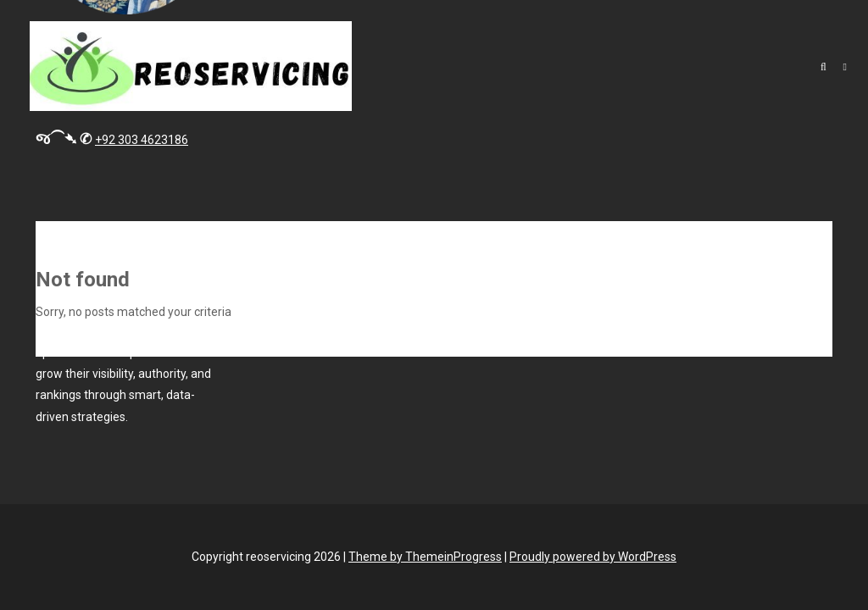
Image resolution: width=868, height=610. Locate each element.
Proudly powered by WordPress (593, 557)
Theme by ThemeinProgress (425, 557)
